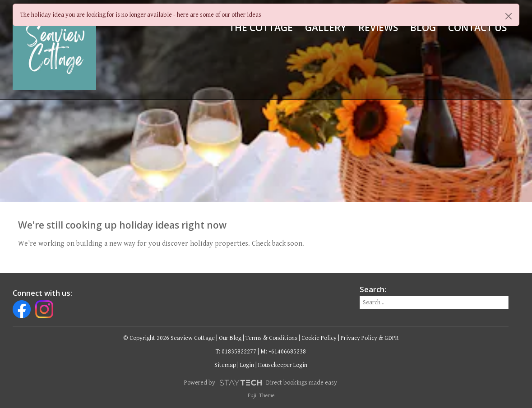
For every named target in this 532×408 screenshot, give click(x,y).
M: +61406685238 (283, 352)
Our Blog (230, 338)
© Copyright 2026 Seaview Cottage (169, 338)
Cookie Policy (319, 338)
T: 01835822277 (236, 352)
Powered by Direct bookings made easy (260, 383)
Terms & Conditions (271, 338)
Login (247, 365)
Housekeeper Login (283, 365)
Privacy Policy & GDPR (370, 338)
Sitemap (225, 365)
